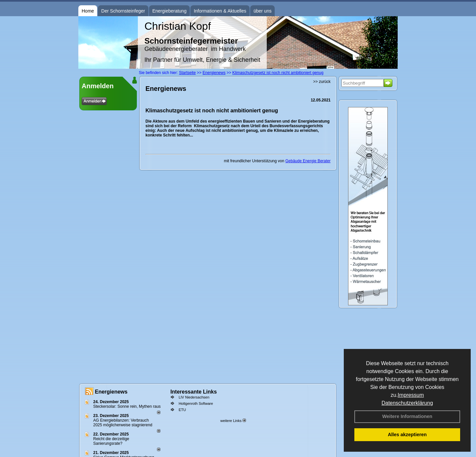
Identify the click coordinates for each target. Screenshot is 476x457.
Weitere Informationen (407, 416)
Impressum (411, 395)
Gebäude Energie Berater (308, 161)
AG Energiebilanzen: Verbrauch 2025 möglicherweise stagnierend (123, 423)
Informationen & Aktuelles (220, 11)
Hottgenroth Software (196, 403)
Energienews (111, 392)
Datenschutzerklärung (407, 403)
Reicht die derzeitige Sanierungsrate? (111, 441)
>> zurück (322, 82)
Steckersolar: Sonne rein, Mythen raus (127, 406)
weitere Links (233, 421)
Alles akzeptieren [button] (407, 435)
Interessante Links (194, 392)
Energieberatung (170, 11)
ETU (182, 410)
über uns (262, 11)
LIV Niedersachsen (194, 397)
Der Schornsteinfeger (123, 11)
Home (88, 11)
